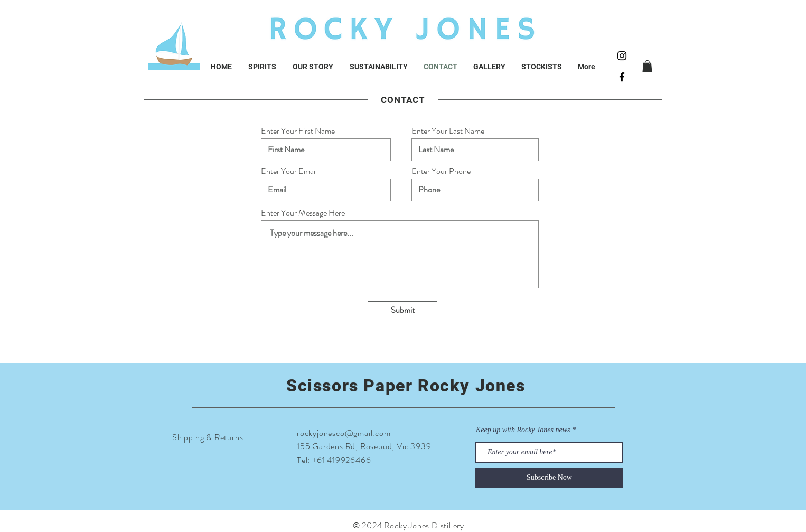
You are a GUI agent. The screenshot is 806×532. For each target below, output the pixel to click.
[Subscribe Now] (549, 478)
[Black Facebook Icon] (622, 77)
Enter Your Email (289, 171)
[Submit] (402, 310)
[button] (647, 66)
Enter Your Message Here (303, 213)
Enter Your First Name (298, 131)
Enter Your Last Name (448, 131)
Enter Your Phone (441, 171)
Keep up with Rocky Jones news (523, 430)
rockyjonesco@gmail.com (344, 433)
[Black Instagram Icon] (622, 56)
